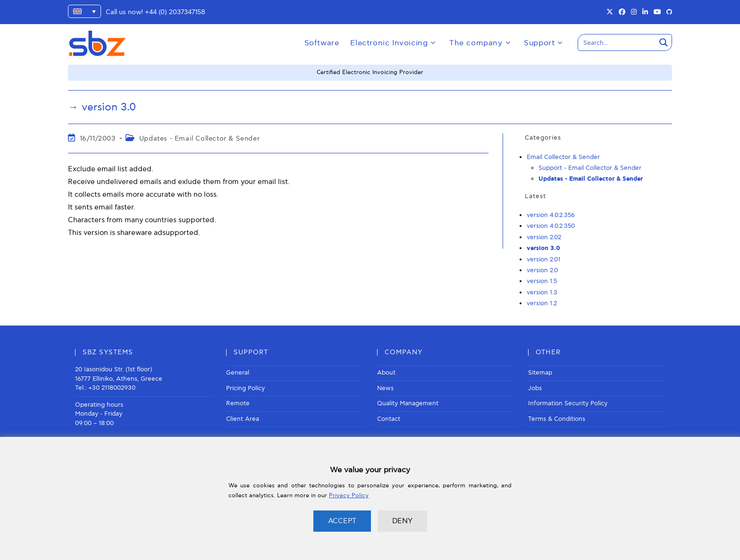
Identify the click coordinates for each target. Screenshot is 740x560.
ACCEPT (342, 521)
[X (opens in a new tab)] (610, 12)
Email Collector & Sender (563, 157)
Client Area (243, 419)
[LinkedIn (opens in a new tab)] (645, 12)
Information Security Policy (568, 403)
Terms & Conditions (557, 419)
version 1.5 (542, 281)
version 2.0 (542, 270)
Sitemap (540, 373)
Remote (238, 403)
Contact (389, 419)
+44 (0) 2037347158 (175, 12)
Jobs (535, 388)
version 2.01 (543, 259)
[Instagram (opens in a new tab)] (634, 12)
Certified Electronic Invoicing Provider (370, 72)
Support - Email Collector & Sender (590, 168)
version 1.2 (542, 303)
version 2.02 (544, 237)
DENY (402, 521)
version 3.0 (543, 248)
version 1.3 (542, 293)
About (386, 373)
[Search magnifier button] (664, 42)
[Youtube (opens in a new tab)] (657, 12)
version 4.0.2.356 (551, 215)
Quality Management (408, 403)
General (238, 373)
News (385, 388)
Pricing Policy (245, 388)
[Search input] (617, 42)
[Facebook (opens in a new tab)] (622, 12)
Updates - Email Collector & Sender (199, 138)
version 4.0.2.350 (551, 226)
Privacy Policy (349, 496)
